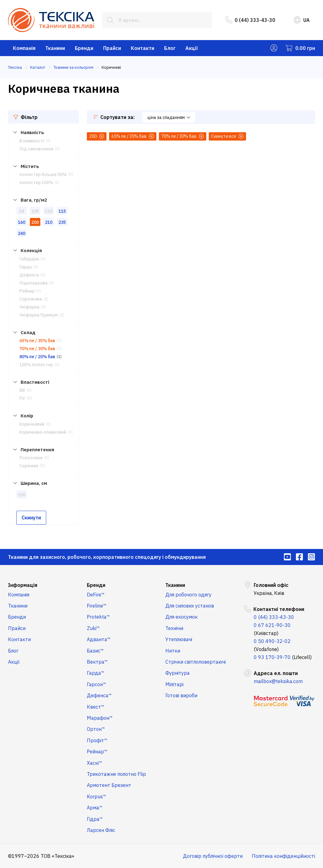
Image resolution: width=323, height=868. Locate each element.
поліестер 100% (36, 182)
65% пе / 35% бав (37, 341)
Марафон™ (100, 718)
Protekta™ (98, 617)
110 (49, 211)
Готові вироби (181, 695)
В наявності (32, 141)
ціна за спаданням (169, 117)
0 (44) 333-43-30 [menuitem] (250, 20)
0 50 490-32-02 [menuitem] (272, 641)
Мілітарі (174, 684)
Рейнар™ (97, 751)
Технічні (174, 628)
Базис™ (95, 651)
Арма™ (95, 808)
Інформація (23, 585)
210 (49, 222)
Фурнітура (178, 673)
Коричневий (32, 424)
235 (62, 222)
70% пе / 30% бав (37, 349)
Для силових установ (190, 606)
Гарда (26, 267)
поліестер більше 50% (43, 174)
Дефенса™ (99, 695)
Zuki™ (93, 628)
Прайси (112, 48)
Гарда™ (96, 673)
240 (22, 233)
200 (35, 222)
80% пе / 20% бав (37, 357)
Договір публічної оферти (213, 856)
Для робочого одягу (188, 595)
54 (22, 211)
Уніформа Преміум (39, 315)
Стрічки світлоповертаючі (196, 662)
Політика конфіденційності (283, 856)
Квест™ (96, 707)
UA (302, 20)
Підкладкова (33, 283)
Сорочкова (31, 299)
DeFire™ (96, 595)
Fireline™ (97, 606)
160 (22, 222)
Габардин (29, 259)
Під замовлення (36, 149)
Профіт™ (97, 740)
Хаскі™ (95, 763)
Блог (170, 48)
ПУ (22, 398)
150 (22, 495)
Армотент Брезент (109, 785)
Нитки (173, 651)
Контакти (143, 48)
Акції (192, 48)
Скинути (31, 518)
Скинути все (227, 136)
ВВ (22, 390)
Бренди (84, 48)
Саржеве (29, 466)
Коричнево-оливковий (43, 432)
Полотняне (31, 458)
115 (62, 211)
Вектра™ (97, 662)
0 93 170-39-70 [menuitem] (272, 657)
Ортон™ (96, 729)
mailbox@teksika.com (278, 681)
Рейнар (27, 291)
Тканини (55, 48)
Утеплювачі (179, 639)
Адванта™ (99, 639)
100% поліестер (36, 365)
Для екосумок (182, 617)
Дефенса (29, 275)
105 (35, 211)
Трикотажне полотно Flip (116, 774)
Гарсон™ (97, 684)
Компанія (24, 48)
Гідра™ (95, 819)
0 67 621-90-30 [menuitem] (272, 625)
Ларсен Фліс (101, 830)
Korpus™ (97, 796)
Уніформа (29, 307)
